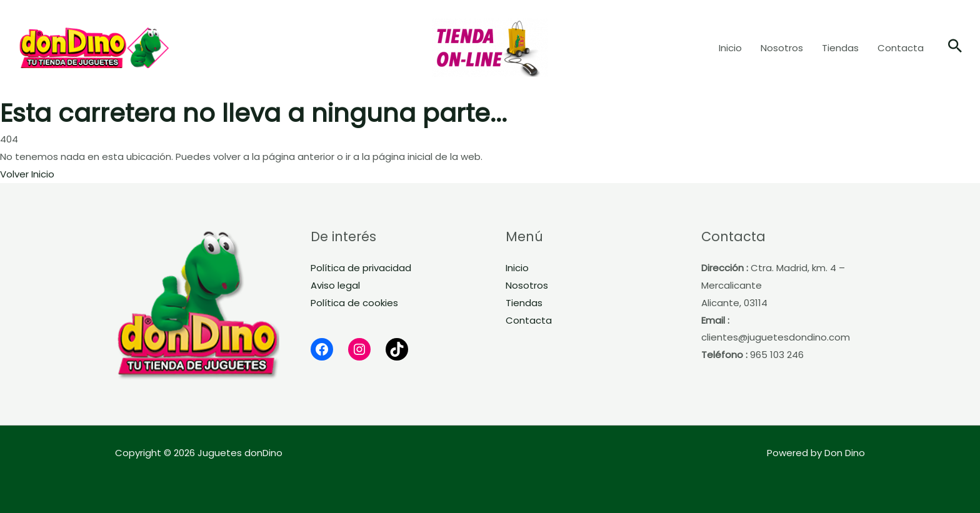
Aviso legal (335, 285)
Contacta (529, 320)
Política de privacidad (361, 268)
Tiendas (524, 303)
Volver (14, 174)
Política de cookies (354, 303)
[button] (955, 47)
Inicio (43, 174)
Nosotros (527, 285)
